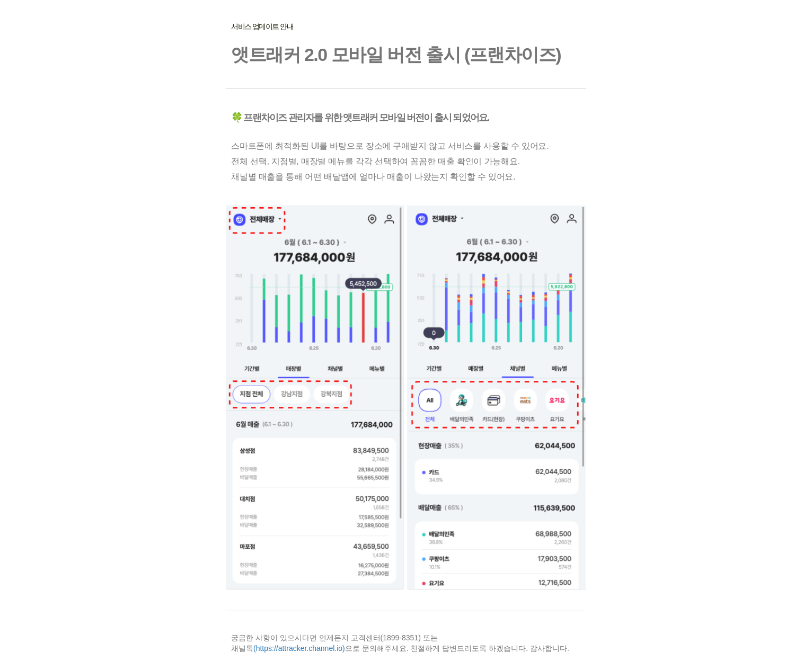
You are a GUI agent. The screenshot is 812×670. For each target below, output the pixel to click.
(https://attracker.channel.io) (299, 648)
